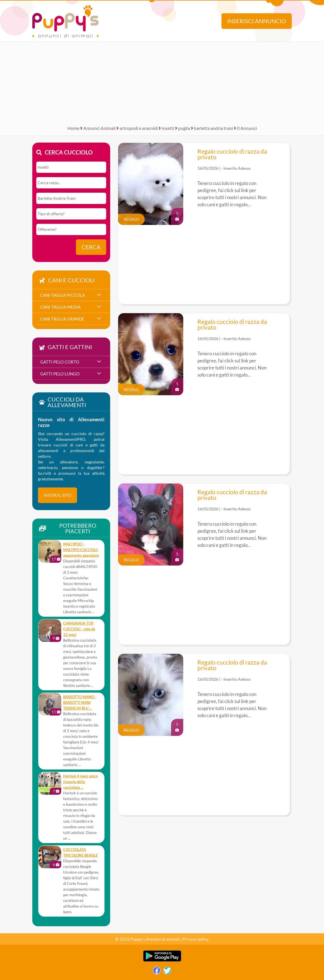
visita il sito (57, 495)
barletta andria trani (214, 128)
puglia (184, 128)
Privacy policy (196, 939)
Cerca (91, 247)
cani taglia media (60, 307)
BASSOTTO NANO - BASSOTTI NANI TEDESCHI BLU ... (80, 703)
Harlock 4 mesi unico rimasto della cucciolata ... (80, 782)
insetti (168, 128)
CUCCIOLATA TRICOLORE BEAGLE (80, 853)
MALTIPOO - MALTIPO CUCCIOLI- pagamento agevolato (81, 550)
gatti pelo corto (60, 362)
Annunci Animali (99, 128)
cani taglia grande (62, 319)
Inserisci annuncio (257, 21)
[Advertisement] (162, 81)
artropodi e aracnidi (139, 128)
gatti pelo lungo (60, 374)
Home (73, 128)
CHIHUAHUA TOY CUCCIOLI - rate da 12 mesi (79, 629)
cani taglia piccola (63, 295)
